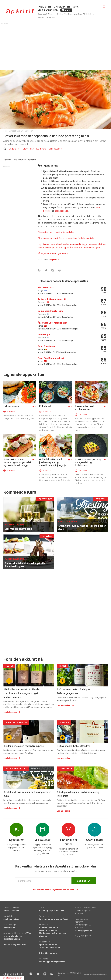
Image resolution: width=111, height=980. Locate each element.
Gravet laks (28, 149)
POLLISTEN (44, 7)
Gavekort (68, 14)
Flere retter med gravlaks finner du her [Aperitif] (56, 232)
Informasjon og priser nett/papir (54, 919)
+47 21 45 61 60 (53, 948)
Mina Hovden (9, 928)
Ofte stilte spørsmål (48, 953)
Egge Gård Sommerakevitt (52, 358)
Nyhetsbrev (77, 14)
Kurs (76, 7)
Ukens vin (52, 14)
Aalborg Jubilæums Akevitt (52, 299)
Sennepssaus (55, 149)
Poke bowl (45, 406)
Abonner (66, 10)
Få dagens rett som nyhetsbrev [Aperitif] (53, 254)
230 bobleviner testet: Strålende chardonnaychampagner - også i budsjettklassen (21, 693)
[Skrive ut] (60, 270)
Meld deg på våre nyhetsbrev (52, 962)
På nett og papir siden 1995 (51, 911)
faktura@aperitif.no (84, 931)
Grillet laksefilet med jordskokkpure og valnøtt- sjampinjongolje (53, 462)
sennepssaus (62, 211)
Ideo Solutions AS (99, 974)
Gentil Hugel (44, 335)
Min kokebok (88, 14)
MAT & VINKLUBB (48, 10)
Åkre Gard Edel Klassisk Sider (53, 323)
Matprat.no (54, 260)
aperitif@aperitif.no (48, 945)
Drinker (60, 14)
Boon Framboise (46, 346)
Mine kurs (42, 17)
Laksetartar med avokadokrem (84, 408)
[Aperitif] (66, 238)
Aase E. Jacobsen (11, 911)
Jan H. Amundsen (11, 919)
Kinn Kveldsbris (46, 287)
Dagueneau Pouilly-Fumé (51, 311)
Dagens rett (42, 14)
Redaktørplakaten (12, 939)
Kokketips (51, 17)
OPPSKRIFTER (62, 7)
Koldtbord (41, 149)
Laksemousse (11, 406)
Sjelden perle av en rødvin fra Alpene (24, 746)
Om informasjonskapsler (15, 945)
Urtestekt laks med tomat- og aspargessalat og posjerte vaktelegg (17, 462)
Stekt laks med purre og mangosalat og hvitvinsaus (88, 462)
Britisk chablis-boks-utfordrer (73, 746)
